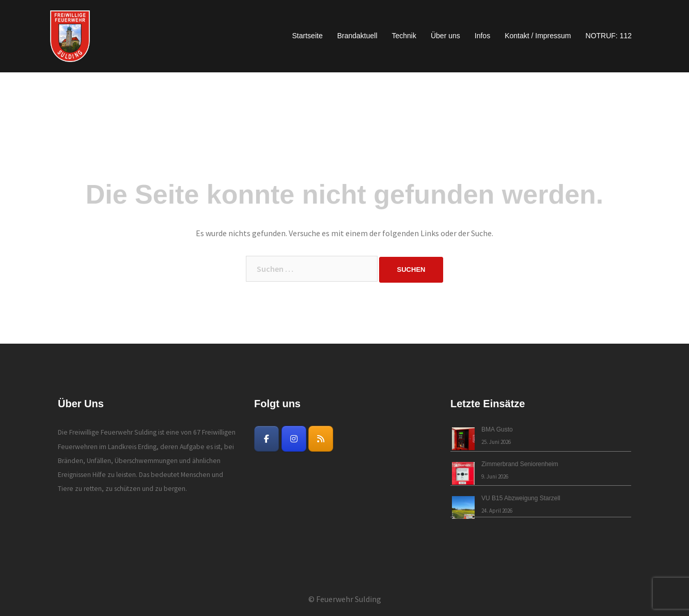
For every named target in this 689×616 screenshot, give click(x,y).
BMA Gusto (497, 429)
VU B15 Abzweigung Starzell (521, 498)
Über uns (445, 36)
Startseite (308, 36)
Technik (404, 36)
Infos (482, 36)
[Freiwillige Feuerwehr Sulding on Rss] (321, 439)
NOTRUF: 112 (609, 36)
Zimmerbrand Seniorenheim (520, 464)
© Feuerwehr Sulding (345, 599)
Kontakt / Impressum (538, 36)
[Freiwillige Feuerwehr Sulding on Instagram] (294, 439)
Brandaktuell (357, 36)
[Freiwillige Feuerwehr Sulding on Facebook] (267, 439)
